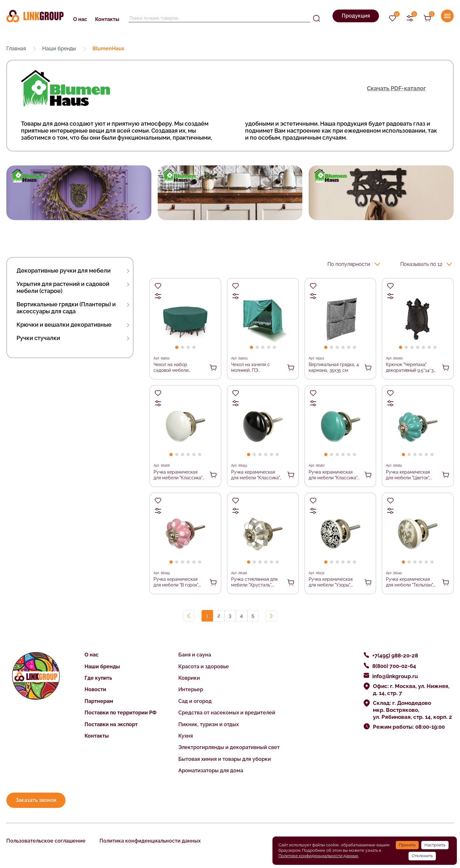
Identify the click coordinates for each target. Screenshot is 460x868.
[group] (79, 193)
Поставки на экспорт (111, 724)
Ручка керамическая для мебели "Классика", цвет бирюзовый (333, 475)
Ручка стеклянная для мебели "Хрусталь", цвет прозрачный (254, 582)
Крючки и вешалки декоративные (64, 325)
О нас (80, 19)
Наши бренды (59, 49)
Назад (189, 615)
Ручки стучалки (38, 338)
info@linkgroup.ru (395, 676)
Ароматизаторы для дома (211, 770)
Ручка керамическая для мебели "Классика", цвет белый (178, 475)
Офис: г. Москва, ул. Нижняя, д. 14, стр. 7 (411, 689)
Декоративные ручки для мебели (64, 271)
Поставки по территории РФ (120, 712)
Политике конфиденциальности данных (318, 856)
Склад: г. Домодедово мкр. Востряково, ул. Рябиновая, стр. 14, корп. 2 (412, 710)
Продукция (356, 16)
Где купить (98, 678)
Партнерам (99, 701)
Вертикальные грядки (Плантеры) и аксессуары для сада (66, 308)
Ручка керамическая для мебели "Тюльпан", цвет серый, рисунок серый (410, 582)
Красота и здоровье (204, 666)
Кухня (186, 736)
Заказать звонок (36, 800)
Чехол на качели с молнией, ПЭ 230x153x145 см (251, 367)
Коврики (189, 678)
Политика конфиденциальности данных (150, 840)
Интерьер (191, 689)
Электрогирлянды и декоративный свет (229, 747)
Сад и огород (195, 701)
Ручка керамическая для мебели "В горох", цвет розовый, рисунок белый (178, 582)
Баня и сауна (195, 654)
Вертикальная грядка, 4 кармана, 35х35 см (334, 367)
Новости (95, 689)
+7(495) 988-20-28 (395, 655)
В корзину (213, 367)
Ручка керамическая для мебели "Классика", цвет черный (256, 475)
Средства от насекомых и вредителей (227, 712)
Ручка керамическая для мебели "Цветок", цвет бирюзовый (408, 475)
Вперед (271, 615)
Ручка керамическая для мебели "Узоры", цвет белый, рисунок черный (331, 582)
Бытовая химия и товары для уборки (225, 759)
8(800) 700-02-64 (394, 666)
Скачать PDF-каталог (396, 88)
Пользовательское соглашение (46, 840)
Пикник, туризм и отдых (209, 724)
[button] (177, 347)
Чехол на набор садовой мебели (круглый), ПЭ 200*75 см (176, 367)
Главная (16, 49)
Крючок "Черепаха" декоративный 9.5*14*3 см (410, 367)
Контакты (107, 19)
